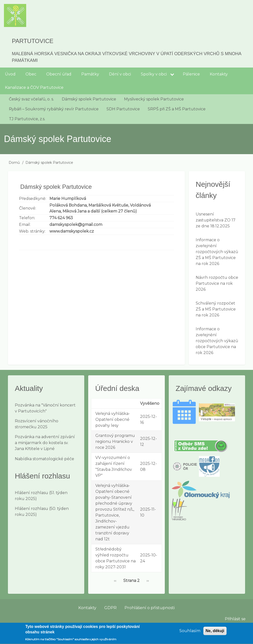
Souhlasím (190, 633)
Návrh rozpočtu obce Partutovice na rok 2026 (217, 283)
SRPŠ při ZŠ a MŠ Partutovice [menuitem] (177, 109)
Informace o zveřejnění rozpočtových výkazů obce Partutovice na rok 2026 (217, 341)
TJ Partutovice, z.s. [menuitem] (27, 119)
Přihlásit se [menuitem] (235, 619)
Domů (14, 163)
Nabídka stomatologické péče (44, 459)
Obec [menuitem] (31, 74)
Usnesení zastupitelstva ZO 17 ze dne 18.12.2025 (216, 220)
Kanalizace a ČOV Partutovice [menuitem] (34, 87)
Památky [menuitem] (90, 74)
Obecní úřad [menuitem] (59, 74)
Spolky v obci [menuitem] (154, 74)
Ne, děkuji (215, 633)
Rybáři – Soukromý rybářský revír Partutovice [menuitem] (54, 109)
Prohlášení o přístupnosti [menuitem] (150, 608)
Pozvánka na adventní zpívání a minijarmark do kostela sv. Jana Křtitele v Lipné (45, 443)
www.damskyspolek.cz (72, 231)
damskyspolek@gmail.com (76, 225)
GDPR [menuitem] (110, 608)
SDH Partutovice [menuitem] (123, 109)
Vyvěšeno (150, 403)
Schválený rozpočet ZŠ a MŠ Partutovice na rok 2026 (216, 309)
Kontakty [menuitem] (219, 74)
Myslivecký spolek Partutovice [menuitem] (154, 99)
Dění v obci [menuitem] (120, 74)
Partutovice (33, 41)
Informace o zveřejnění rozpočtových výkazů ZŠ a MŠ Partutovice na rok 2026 (217, 252)
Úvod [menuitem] (10, 74)
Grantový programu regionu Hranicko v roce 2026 (115, 441)
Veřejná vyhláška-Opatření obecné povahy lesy (113, 419)
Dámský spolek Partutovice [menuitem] (89, 99)
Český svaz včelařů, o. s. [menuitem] (31, 99)
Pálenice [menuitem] (191, 74)
